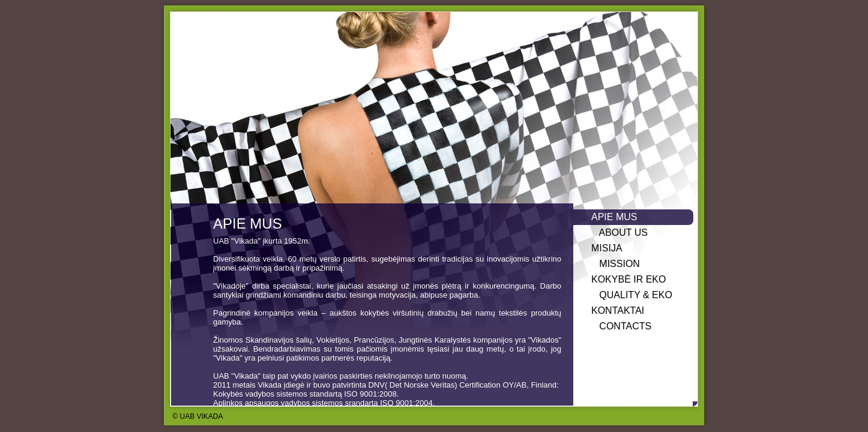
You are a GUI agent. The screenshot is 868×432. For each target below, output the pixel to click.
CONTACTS (621, 326)
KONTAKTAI (618, 310)
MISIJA (607, 248)
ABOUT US (619, 232)
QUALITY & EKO (632, 295)
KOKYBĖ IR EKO (628, 279)
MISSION (616, 264)
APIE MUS (614, 217)
